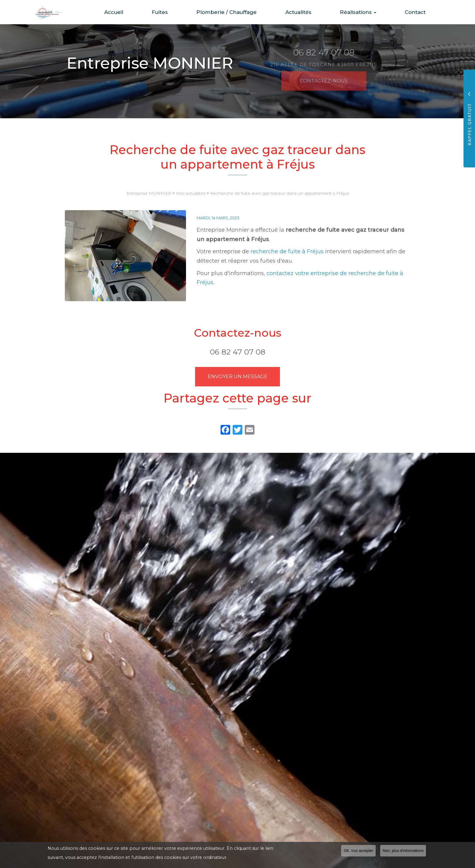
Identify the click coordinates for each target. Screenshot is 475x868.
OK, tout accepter (358, 851)
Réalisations (363, 12)
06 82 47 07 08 (238, 352)
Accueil (133, 12)
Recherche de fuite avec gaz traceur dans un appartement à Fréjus (280, 193)
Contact (417, 12)
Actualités (307, 12)
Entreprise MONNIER (149, 193)
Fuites (176, 12)
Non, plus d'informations (403, 851)
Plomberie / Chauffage (239, 12)
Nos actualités (191, 193)
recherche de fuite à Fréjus (287, 251)
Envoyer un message (238, 377)
